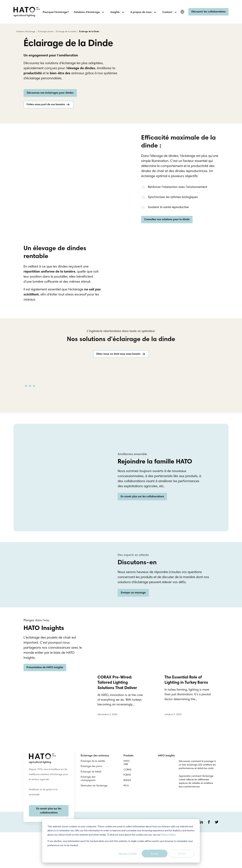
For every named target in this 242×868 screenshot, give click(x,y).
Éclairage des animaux (95, 791)
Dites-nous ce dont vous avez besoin (118, 388)
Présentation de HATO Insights (45, 705)
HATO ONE (127, 799)
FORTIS (127, 811)
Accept (155, 853)
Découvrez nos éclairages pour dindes (50, 106)
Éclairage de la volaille (66, 32)
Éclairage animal (46, 32)
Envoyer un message (133, 628)
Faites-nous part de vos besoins (46, 118)
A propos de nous (141, 12)
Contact (167, 12)
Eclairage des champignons (88, 814)
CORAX (127, 806)
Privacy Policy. (168, 835)
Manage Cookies (128, 853)
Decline (182, 853)
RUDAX (127, 816)
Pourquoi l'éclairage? (56, 12)
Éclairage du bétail (91, 808)
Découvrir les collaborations (208, 12)
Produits (128, 791)
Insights (115, 12)
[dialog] (121, 841)
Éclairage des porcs (91, 802)
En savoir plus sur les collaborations (142, 536)
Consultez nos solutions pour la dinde (167, 237)
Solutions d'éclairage (87, 12)
